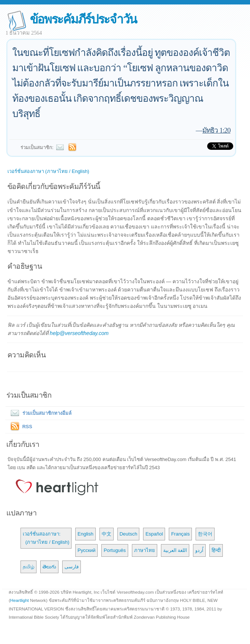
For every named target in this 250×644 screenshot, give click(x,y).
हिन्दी (216, 550)
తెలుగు (49, 567)
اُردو (199, 550)
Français (180, 534)
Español (154, 534)
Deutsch (129, 534)
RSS (27, 427)
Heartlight (19, 600)
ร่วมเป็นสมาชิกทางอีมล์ (39, 413)
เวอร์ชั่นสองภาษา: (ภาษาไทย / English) (46, 538)
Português (115, 550)
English (86, 534)
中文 (107, 534)
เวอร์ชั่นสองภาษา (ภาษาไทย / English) (48, 171)
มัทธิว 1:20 (216, 130)
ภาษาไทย (145, 550)
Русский (86, 550)
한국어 (205, 534)
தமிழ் (29, 567)
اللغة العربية (175, 550)
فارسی (72, 567)
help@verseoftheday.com (79, 333)
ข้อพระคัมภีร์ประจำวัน (83, 19)
